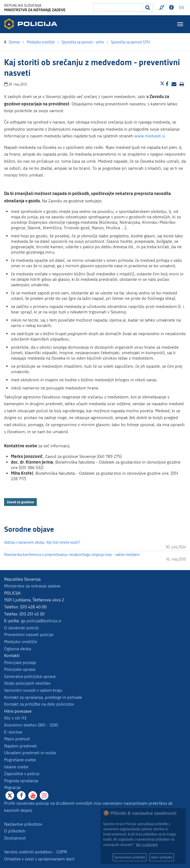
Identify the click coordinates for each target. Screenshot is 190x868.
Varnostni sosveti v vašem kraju (33, 690)
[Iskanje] (148, 8)
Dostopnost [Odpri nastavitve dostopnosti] (172, 8)
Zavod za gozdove (20, 502)
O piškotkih (15, 831)
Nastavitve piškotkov (23, 824)
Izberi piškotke (162, 857)
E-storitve (13, 732)
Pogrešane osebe (20, 760)
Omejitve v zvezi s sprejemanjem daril (39, 859)
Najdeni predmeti (20, 746)
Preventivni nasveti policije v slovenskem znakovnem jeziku (163, 8)
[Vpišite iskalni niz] (118, 8)
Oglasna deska (18, 649)
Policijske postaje (20, 663)
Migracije (12, 787)
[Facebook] (21, 795)
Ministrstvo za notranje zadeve (32, 586)
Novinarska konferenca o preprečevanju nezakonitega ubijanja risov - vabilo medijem (72, 555)
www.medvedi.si (150, 136)
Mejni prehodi (17, 739)
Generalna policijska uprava (30, 676)
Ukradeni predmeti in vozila (30, 753)
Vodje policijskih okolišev (27, 683)
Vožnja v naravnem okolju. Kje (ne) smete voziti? (42, 542)
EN (182, 8)
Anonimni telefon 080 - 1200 (31, 725)
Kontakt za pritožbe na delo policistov (39, 704)
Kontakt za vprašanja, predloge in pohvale (43, 697)
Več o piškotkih (147, 845)
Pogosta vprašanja (21, 781)
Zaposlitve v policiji (22, 774)
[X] (10, 795)
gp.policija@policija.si (41, 621)
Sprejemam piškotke (130, 857)
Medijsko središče (21, 642)
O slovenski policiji (21, 628)
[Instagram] (44, 795)
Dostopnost (15, 838)
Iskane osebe (16, 767)
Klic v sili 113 (15, 718)
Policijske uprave (20, 669)
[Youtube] (33, 795)
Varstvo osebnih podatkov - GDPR (36, 852)
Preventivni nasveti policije (29, 635)
